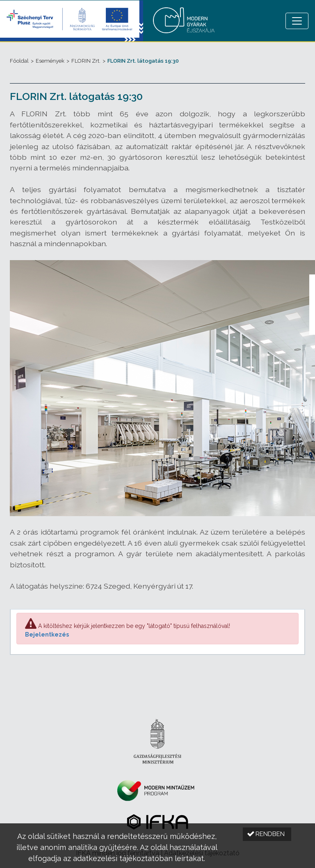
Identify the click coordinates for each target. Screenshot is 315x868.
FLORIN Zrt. (86, 61)
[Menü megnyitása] (297, 21)
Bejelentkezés (47, 635)
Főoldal (19, 61)
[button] (267, 834)
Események (50, 61)
